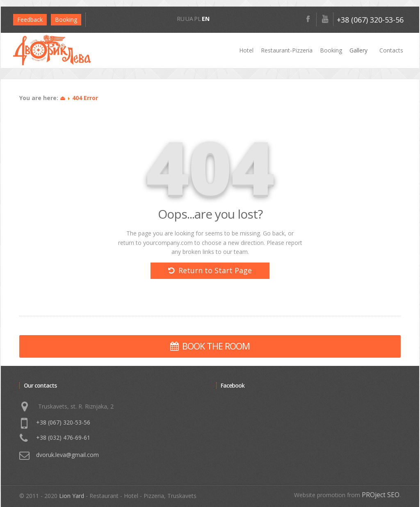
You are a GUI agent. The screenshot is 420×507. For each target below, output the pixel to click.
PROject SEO (381, 495)
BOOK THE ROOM (210, 346)
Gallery (358, 50)
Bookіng (66, 19)
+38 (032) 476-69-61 (63, 437)
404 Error (85, 98)
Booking (331, 50)
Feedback (30, 19)
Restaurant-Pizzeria (287, 50)
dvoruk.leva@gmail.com (67, 455)
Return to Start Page (210, 270)
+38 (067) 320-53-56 (370, 20)
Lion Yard (72, 496)
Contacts (391, 50)
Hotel (246, 50)
